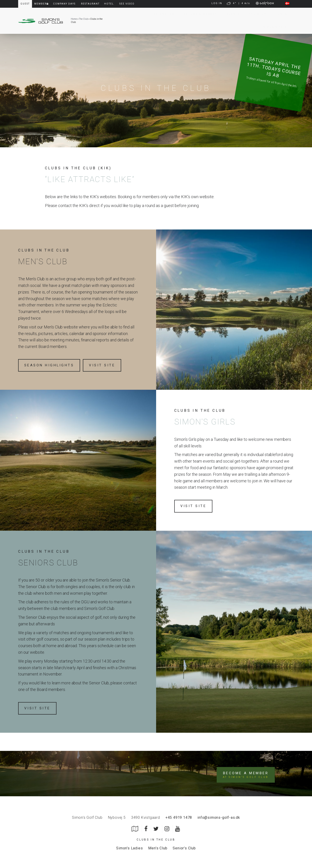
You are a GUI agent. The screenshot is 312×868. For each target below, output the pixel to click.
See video (127, 4)
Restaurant (90, 4)
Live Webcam (160, 14)
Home (74, 19)
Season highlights (51, 365)
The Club (84, 19)
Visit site (107, 365)
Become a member (198, 14)
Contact (281, 14)
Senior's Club (184, 847)
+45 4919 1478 (179, 817)
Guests (231, 14)
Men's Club (158, 847)
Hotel (109, 4)
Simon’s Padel (274, 27)
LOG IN (217, 3)
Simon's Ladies (129, 847)
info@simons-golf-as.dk (219, 817)
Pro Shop (255, 14)
